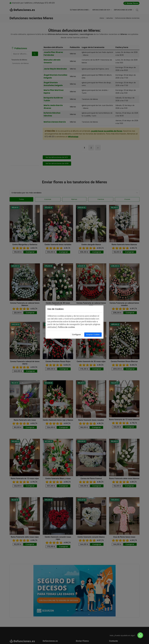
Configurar (76, 335)
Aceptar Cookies (93, 335)
